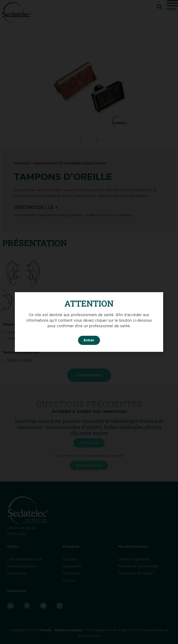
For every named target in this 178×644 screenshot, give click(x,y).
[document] (89, 322)
